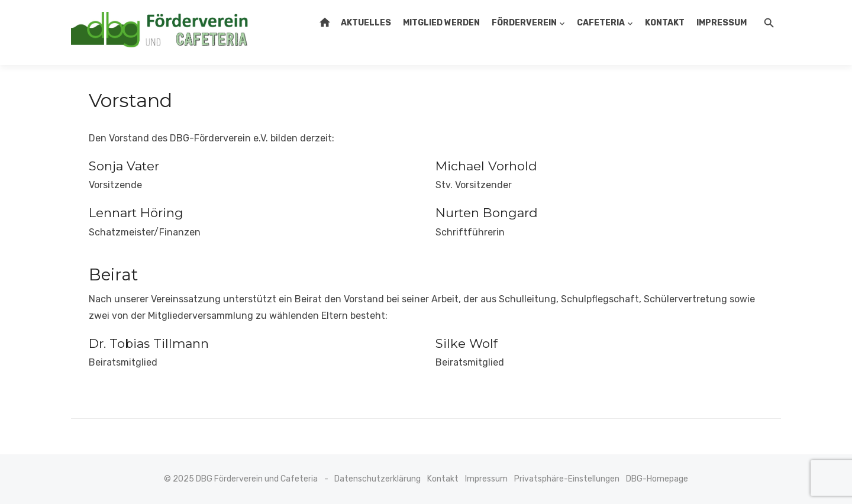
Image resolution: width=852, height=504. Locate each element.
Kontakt (665, 23)
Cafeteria (601, 23)
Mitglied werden (441, 23)
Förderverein (524, 23)
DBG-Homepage (657, 479)
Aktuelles (366, 23)
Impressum (722, 23)
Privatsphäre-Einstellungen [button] (567, 479)
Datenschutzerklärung (377, 479)
